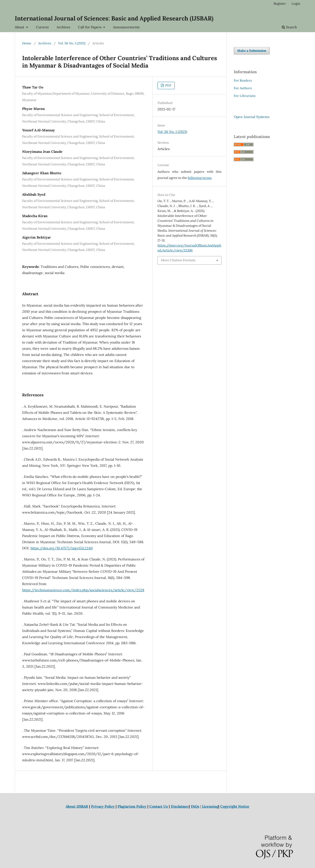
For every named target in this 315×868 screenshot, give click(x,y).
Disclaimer (180, 806)
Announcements (126, 27)
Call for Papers (90, 27)
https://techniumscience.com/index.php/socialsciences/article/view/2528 (83, 590)
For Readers (243, 80)
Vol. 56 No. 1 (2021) (72, 43)
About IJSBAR (77, 806)
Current (42, 27)
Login (296, 4)
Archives (63, 27)
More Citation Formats (178, 260)
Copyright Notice (235, 806)
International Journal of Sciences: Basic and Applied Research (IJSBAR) (114, 18)
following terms (200, 178)
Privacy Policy (103, 806)
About (20, 27)
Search (289, 27)
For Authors (243, 88)
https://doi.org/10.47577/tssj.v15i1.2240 (62, 548)
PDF (168, 85)
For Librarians (245, 96)
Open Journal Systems (252, 117)
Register (280, 4)
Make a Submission (252, 51)
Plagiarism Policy (132, 806)
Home (27, 43)
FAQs (195, 806)
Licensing (210, 806)
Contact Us (159, 806)
